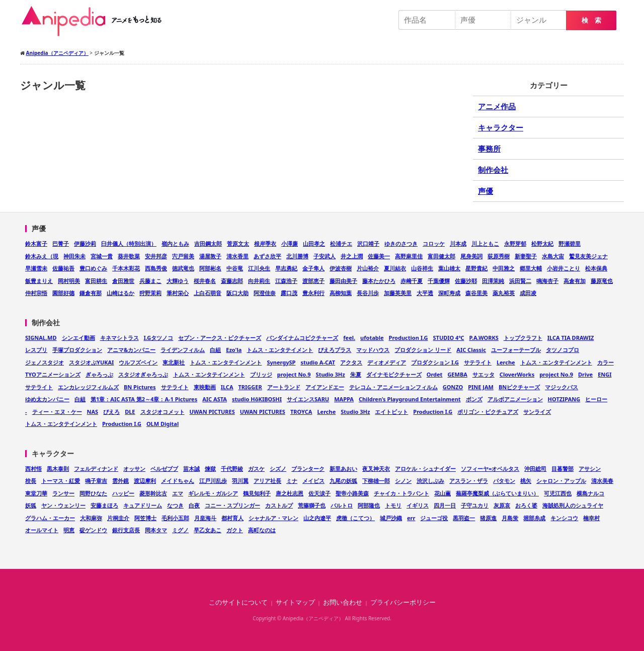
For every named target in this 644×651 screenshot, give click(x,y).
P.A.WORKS (484, 338)
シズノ (278, 468)
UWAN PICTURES (212, 412)
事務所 (489, 149)
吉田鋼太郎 (208, 243)
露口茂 (289, 293)
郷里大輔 (531, 268)
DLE (130, 412)
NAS (93, 412)
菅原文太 (238, 243)
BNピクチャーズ (519, 387)
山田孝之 (314, 243)
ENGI (605, 374)
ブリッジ (261, 374)
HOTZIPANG (564, 399)
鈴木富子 (36, 243)
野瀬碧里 (570, 243)
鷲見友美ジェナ (588, 256)
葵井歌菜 (129, 256)
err (411, 518)
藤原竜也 (602, 281)
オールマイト (42, 530)
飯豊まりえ (39, 281)
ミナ (292, 481)
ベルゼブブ (164, 468)
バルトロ (342, 505)
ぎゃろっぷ (99, 374)
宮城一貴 (102, 256)
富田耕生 (96, 281)
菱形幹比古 (153, 493)
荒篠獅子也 (312, 505)
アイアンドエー (325, 387)
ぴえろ (111, 412)
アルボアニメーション (515, 399)
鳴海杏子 (547, 281)
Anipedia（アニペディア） (96, 21)
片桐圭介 (118, 518)
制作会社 (493, 170)
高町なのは (262, 530)
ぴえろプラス (335, 350)
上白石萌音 (208, 293)
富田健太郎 (441, 256)
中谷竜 (235, 268)
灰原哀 (502, 505)
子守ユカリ (475, 505)
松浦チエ (341, 243)
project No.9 (294, 374)
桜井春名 (205, 281)
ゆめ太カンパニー (47, 399)
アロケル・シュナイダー (425, 468)
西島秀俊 (156, 268)
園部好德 (63, 293)
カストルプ (279, 505)
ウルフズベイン (138, 362)
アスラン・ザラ (469, 481)
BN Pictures (140, 387)
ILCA (227, 387)
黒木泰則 (58, 468)
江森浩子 (286, 281)
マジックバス (561, 387)
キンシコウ (564, 518)
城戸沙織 (391, 518)
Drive (585, 374)
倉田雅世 (123, 281)
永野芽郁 (515, 243)
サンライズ (537, 412)
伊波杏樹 (341, 268)
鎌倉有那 (91, 293)
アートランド (284, 387)
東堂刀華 (36, 493)
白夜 (194, 505)
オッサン (134, 468)
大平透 (425, 293)
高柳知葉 (341, 293)
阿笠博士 (145, 518)
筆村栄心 (178, 293)
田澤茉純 (493, 281)
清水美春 (602, 481)
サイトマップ (295, 602)
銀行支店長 (126, 530)
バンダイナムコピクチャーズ (302, 338)
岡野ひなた (93, 493)
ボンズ (474, 399)
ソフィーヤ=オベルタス (490, 468)
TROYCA (301, 412)
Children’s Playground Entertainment (410, 399)
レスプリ (36, 350)
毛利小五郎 (175, 518)
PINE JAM (481, 387)
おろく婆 (526, 505)
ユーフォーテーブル (516, 350)
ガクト (235, 530)
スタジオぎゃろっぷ (143, 374)
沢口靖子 (368, 243)
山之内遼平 (317, 518)
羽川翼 (240, 481)
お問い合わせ (343, 602)
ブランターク (308, 468)
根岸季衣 (265, 243)
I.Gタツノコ (159, 338)
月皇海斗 (205, 518)
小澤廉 (290, 243)
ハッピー (123, 493)
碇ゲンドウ (93, 530)
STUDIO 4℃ (448, 338)
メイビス (313, 481)
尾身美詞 (471, 256)
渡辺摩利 (145, 481)
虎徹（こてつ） (355, 518)
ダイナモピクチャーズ (394, 374)
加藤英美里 (398, 293)
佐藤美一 (379, 256)
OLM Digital (163, 424)
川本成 (458, 243)
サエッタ (484, 374)
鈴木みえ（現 (42, 256)
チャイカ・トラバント (401, 493)
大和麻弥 (91, 518)
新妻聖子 (526, 256)
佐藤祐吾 (63, 268)
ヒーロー (596, 399)
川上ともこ (485, 243)
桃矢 (526, 481)
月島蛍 (510, 518)
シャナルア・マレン (273, 518)
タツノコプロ (562, 350)
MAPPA (344, 399)
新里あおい (343, 468)
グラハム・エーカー (50, 518)
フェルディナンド (96, 468)
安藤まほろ (104, 505)
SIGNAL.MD (41, 338)
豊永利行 (313, 293)
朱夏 (356, 374)
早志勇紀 (286, 268)
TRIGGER (250, 387)
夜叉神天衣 (376, 468)
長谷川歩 (368, 293)
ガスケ (256, 468)
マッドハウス (373, 350)
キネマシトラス (119, 338)
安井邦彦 (156, 256)
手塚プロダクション (77, 350)
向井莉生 (259, 281)
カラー (606, 362)
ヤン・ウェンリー (63, 505)
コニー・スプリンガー (232, 505)
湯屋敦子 (210, 256)
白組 (215, 350)
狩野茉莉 (150, 293)
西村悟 (33, 468)
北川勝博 (297, 256)
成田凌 (528, 293)
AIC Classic (471, 350)
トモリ (393, 505)
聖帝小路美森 (352, 493)
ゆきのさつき (401, 243)
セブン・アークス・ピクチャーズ (220, 338)
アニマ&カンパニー (131, 350)
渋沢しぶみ (430, 481)
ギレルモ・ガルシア (213, 493)
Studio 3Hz (331, 374)
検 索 (591, 20)
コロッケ (434, 243)
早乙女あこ (208, 530)
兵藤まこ (150, 281)
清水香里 (237, 256)
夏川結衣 (395, 268)
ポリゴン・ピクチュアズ (488, 412)
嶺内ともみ (175, 243)
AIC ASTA (215, 399)
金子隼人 (313, 268)
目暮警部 (562, 468)
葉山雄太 (449, 268)
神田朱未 (74, 256)
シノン (403, 481)
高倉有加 (575, 281)
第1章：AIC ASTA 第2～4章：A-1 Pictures (144, 399)
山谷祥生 (422, 268)
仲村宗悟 (36, 293)
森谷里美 (476, 293)
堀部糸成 (534, 518)
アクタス (351, 362)
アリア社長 (267, 481)
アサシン (590, 468)
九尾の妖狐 (343, 481)
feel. (349, 338)
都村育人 (232, 518)
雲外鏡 (120, 481)
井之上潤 (352, 256)
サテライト (478, 362)
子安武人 (325, 256)
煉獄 (210, 468)
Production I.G (409, 338)
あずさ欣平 (267, 256)
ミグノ (180, 530)
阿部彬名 (210, 268)
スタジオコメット (163, 412)
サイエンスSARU (308, 399)
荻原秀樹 (499, 256)
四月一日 (445, 505)
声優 (486, 191)
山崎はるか (120, 293)
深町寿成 (449, 293)
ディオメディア (387, 362)
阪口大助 (237, 293)
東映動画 (205, 387)
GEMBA (457, 374)
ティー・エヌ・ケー (57, 412)
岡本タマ (156, 530)
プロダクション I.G (435, 362)
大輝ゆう (178, 281)
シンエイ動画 (78, 338)
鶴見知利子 (257, 493)
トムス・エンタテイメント (280, 350)
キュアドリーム (143, 505)
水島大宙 (553, 256)
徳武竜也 (183, 268)
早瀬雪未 (36, 268)
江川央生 (259, 268)
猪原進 (488, 518)
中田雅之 (504, 268)
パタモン (504, 481)
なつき (175, 505)
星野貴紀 (476, 268)
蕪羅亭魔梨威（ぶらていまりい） (497, 493)
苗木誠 (191, 468)
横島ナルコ (590, 493)
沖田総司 (535, 468)
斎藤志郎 (232, 281)
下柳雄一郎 (376, 481)
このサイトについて (238, 602)
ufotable (372, 338)
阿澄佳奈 (265, 293)
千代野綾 (232, 468)
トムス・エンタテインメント (226, 362)
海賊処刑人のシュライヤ (573, 505)
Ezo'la (234, 350)
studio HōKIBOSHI (257, 399)
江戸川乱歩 (213, 481)
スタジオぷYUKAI (91, 362)
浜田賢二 (520, 281)
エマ (178, 493)
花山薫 (442, 493)
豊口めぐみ (93, 268)
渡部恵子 (313, 281)
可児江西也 (558, 493)
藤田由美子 (343, 281)
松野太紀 (542, 243)
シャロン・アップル (561, 481)
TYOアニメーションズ (53, 374)
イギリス (418, 505)
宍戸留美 (183, 256)
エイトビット (391, 412)
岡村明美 (69, 281)
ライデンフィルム (183, 350)
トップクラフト (523, 338)
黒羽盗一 (464, 518)
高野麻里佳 (409, 256)
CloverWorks (517, 374)
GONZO (453, 387)
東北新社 (174, 362)
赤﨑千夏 (412, 281)
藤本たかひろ (379, 281)
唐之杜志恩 (290, 493)
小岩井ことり (563, 268)
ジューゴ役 (434, 518)
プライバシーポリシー (403, 602)
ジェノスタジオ (45, 362)
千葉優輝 (439, 281)
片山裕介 (368, 268)
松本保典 (596, 268)
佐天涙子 (319, 493)
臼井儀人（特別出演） (129, 243)
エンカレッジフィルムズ (88, 387)
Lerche (506, 362)
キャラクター (501, 127)
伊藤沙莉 (85, 243)
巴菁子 (61, 243)
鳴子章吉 (96, 481)
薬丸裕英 (504, 293)
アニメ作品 (497, 106)
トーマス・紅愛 (61, 481)
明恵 (69, 530)
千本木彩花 (126, 268)
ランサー (63, 493)
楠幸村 (591, 518)
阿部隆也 (369, 505)
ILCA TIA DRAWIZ (571, 338)
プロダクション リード (423, 350)
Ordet (435, 374)
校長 (31, 481)
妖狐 (31, 505)
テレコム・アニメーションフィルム (393, 387)
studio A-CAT (318, 362)
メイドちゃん (178, 481)
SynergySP (281, 362)
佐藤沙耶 (466, 281)
